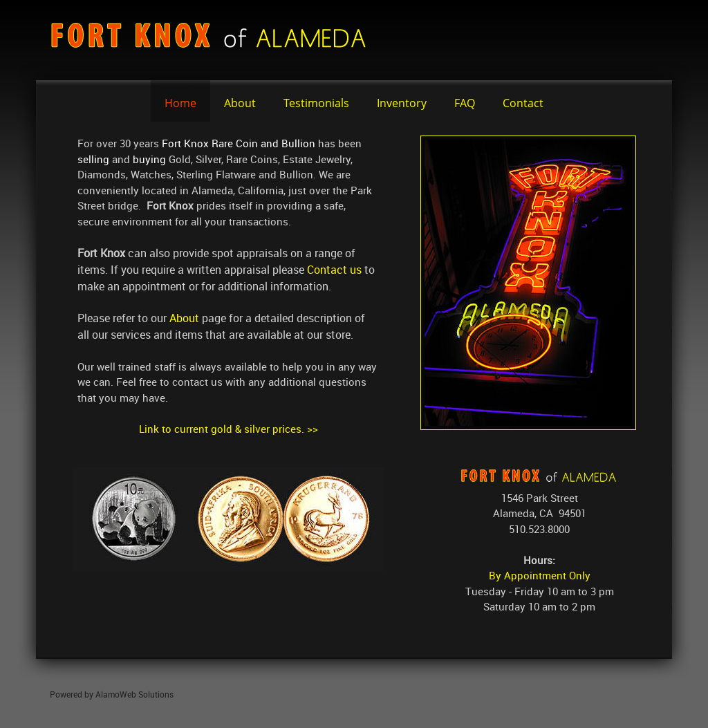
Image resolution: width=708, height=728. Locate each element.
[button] (228, 519)
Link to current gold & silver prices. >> (229, 429)
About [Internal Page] (184, 318)
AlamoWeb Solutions (134, 694)
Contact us (334, 270)
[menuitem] (180, 101)
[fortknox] (215, 40)
